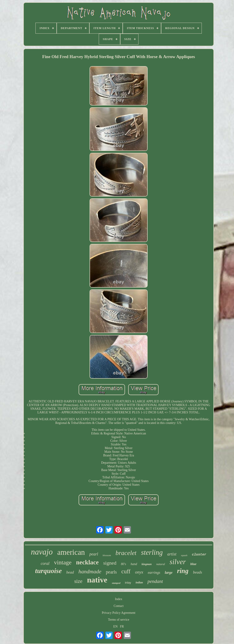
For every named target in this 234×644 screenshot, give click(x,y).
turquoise (49, 571)
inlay (128, 583)
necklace (87, 562)
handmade (90, 571)
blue (193, 564)
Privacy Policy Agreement (119, 613)
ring (183, 571)
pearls (111, 572)
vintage (63, 562)
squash (184, 555)
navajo (42, 552)
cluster (199, 555)
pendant (155, 581)
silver (178, 562)
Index (119, 599)
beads (198, 572)
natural (161, 564)
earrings (154, 573)
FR (122, 626)
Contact (119, 606)
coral (45, 563)
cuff (126, 571)
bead (70, 572)
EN (116, 626)
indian (139, 582)
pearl (94, 554)
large (169, 573)
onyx (139, 572)
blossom (107, 555)
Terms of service (118, 620)
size (78, 581)
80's (123, 564)
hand (134, 564)
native (97, 580)
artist (172, 554)
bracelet (126, 553)
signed (110, 563)
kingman (147, 564)
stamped (116, 583)
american (71, 552)
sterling (152, 552)
